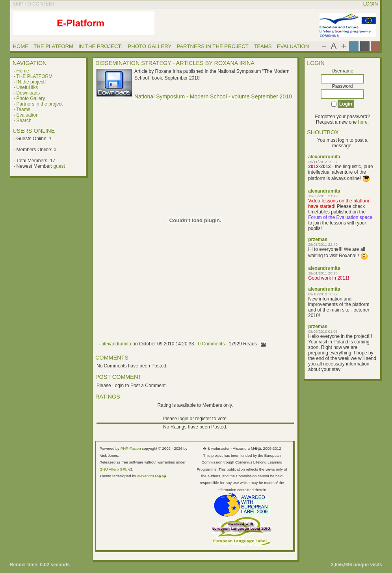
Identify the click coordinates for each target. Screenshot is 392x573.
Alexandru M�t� (152, 476)
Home (23, 71)
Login (371, 4)
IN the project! (31, 82)
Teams (23, 109)
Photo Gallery (31, 98)
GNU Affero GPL (113, 469)
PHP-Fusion (131, 448)
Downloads (28, 93)
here (363, 122)
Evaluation (28, 115)
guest (59, 166)
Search (24, 121)
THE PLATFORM (34, 76)
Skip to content (34, 4)
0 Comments (211, 344)
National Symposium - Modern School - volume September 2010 (213, 96)
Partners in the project (40, 104)
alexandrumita (324, 157)
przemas (318, 239)
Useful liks (27, 87)
